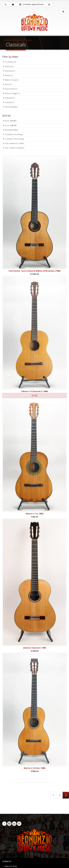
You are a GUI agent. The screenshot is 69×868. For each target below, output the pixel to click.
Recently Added (11, 130)
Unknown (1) (10, 98)
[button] (49, 4)
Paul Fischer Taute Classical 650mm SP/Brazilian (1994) (34, 271)
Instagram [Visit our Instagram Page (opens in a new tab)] (9, 824)
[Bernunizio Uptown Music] (34, 24)
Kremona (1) (10, 71)
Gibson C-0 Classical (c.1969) (34, 391)
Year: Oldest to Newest (15, 148)
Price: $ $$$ (11, 125)
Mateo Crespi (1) (12, 80)
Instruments (17, 40)
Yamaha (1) (10, 102)
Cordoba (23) (11, 62)
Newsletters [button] (19, 824)
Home (6, 40)
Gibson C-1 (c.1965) (34, 514)
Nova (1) (8, 84)
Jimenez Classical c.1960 (35, 648)
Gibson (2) (9, 66)
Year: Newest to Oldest (15, 143)
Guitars (29, 40)
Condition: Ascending (14, 134)
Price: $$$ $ (11, 121)
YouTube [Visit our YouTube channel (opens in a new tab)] (14, 824)
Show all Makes (11, 107)
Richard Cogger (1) (13, 93)
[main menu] (63, 11)
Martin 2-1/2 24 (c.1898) (34, 768)
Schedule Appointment (32, 4)
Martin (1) (9, 75)
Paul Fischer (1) (11, 89)
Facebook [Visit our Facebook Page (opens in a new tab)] (4, 824)
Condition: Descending (14, 139)
